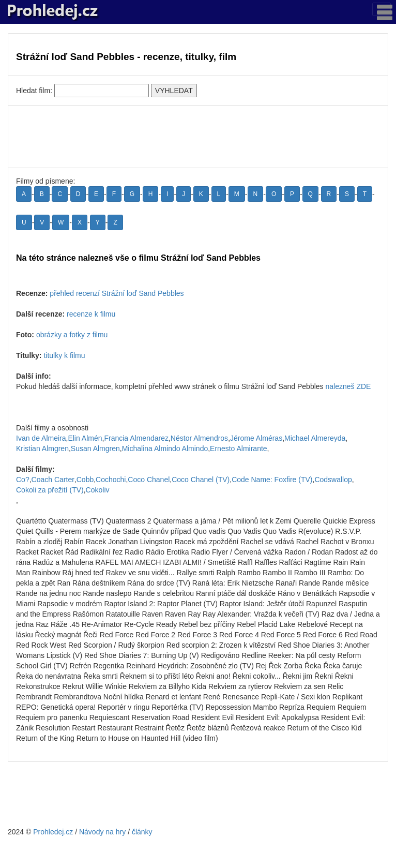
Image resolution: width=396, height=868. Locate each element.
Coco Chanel (149, 480)
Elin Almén (85, 438)
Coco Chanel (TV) (201, 480)
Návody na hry (102, 832)
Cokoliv (98, 490)
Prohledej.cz (53, 832)
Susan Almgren (95, 448)
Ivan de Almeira (41, 438)
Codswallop (333, 480)
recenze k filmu (91, 314)
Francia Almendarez (136, 438)
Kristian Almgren (42, 448)
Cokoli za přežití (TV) (50, 490)
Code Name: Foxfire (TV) (272, 480)
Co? (23, 480)
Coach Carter (53, 480)
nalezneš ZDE (348, 386)
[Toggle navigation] (382, 9)
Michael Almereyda (315, 438)
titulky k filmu (64, 355)
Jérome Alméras (256, 438)
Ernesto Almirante (239, 448)
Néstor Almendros (199, 438)
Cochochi (111, 480)
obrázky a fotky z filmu (72, 335)
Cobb (85, 480)
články (142, 832)
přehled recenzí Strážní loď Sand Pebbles (117, 293)
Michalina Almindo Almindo (165, 448)
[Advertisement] (198, 137)
